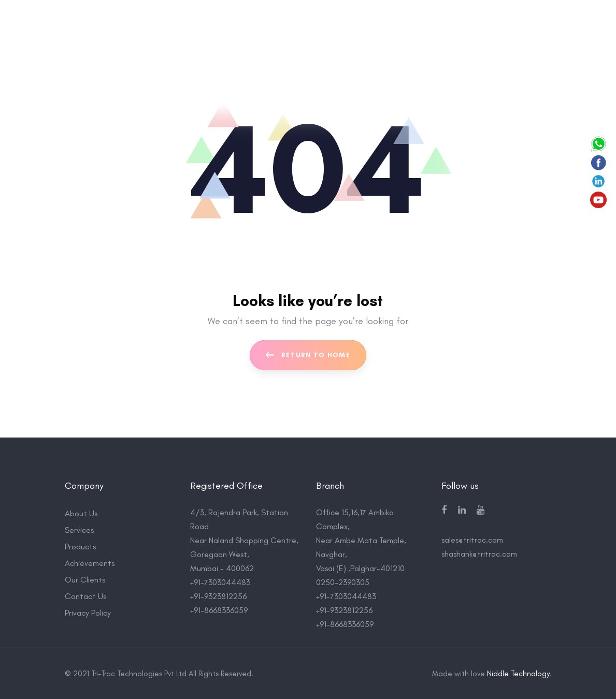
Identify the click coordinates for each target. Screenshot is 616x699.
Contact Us (85, 596)
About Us (81, 513)
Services (79, 530)
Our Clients (85, 580)
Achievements (90, 563)
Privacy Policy (88, 613)
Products (80, 547)
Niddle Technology (518, 674)
